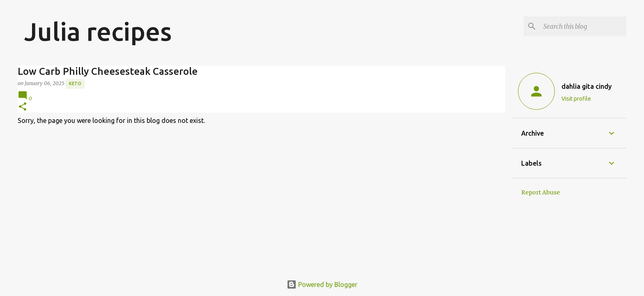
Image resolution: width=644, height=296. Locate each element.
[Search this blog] (583, 26)
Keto (75, 83)
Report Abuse (540, 192)
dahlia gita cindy (586, 86)
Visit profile (576, 99)
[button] (23, 107)
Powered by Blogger (322, 284)
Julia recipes (98, 31)
